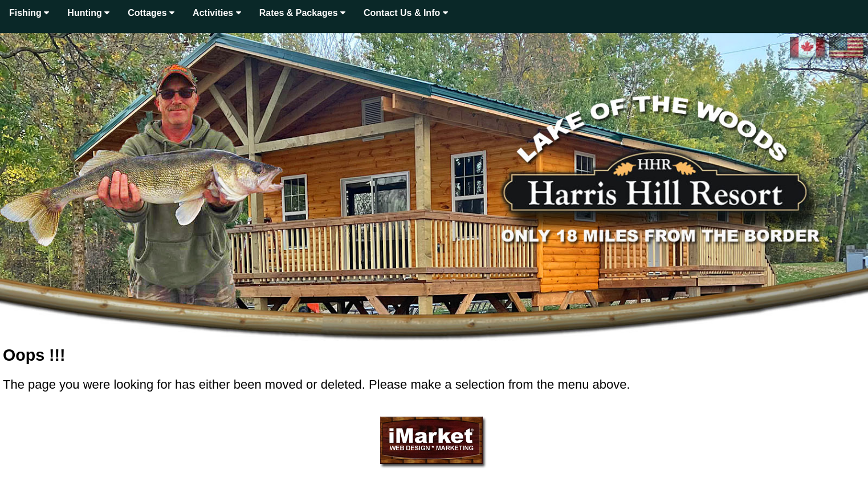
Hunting (88, 13)
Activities (217, 13)
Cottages (151, 13)
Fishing (29, 13)
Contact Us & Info (406, 13)
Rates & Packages (302, 13)
